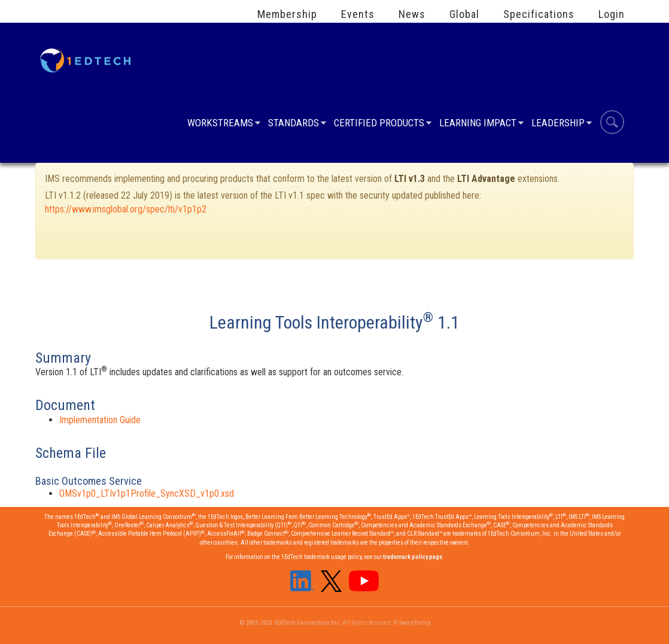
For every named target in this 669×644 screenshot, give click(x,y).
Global (464, 14)
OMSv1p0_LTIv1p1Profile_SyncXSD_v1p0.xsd (147, 493)
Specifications (539, 14)
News (412, 14)
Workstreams (220, 124)
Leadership (558, 124)
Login (612, 14)
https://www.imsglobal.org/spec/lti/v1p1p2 (126, 209)
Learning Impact (478, 124)
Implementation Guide (100, 420)
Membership (287, 14)
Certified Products (379, 124)
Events (358, 14)
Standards (294, 124)
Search (612, 124)
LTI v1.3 (410, 179)
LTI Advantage (486, 179)
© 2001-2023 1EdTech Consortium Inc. (290, 623)
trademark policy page (413, 557)
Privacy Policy (412, 623)
